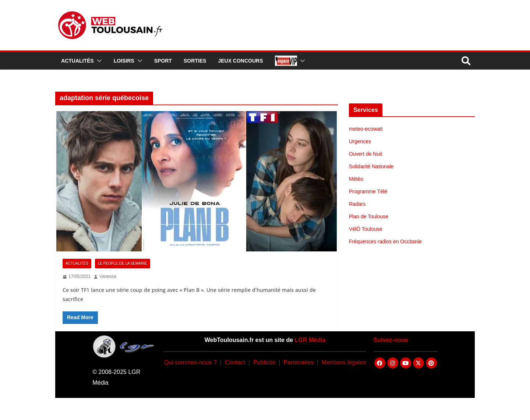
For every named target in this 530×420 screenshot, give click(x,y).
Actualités (77, 61)
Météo (356, 179)
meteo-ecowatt (366, 129)
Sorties (195, 61)
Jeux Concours (240, 61)
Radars (357, 204)
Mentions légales (344, 362)
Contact (235, 362)
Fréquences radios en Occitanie (385, 241)
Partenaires (298, 362)
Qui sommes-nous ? (190, 362)
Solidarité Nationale (371, 166)
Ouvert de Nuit (365, 154)
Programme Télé (368, 191)
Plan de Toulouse (369, 216)
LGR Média (310, 340)
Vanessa (108, 276)
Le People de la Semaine (123, 263)
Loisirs (124, 61)
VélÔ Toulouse (366, 229)
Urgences (360, 141)
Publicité (264, 362)
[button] (98, 61)
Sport (163, 61)
